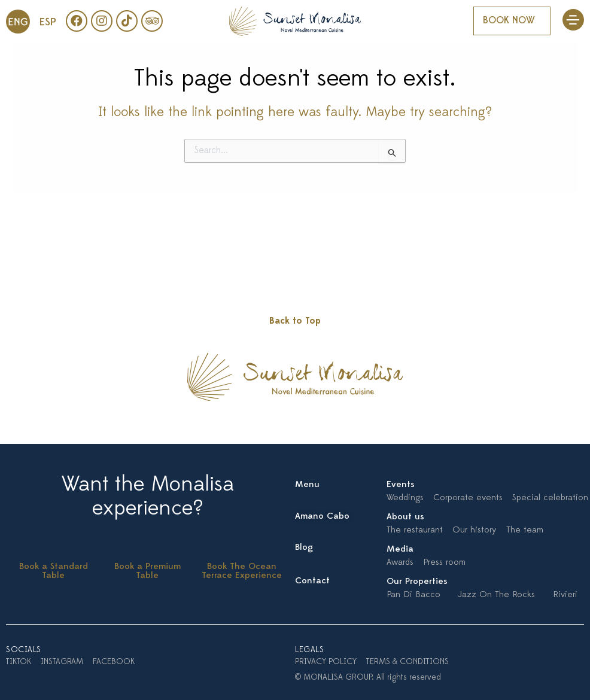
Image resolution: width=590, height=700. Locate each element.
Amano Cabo (322, 517)
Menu (307, 485)
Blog (304, 548)
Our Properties (417, 582)
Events (401, 485)
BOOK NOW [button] (509, 21)
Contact (312, 581)
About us (405, 517)
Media (400, 550)
